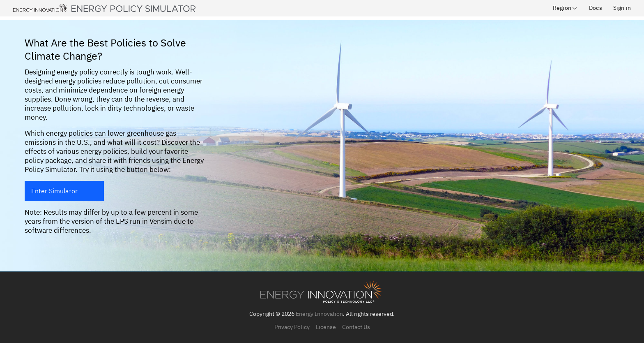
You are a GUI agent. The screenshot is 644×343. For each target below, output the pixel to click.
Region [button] (565, 8)
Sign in (622, 8)
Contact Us (356, 327)
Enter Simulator (54, 191)
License (326, 327)
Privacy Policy (292, 327)
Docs (596, 8)
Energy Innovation (319, 314)
